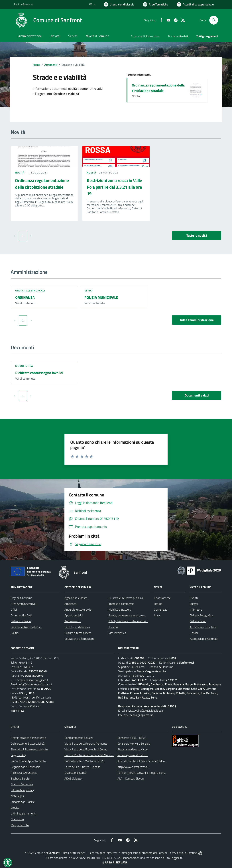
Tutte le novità (197, 235)
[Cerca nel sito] (214, 20)
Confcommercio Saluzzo (79, 738)
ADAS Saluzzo (73, 778)
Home (36, 65)
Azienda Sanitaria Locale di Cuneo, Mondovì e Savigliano (151, 761)
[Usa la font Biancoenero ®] (119, 4)
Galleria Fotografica (202, 615)
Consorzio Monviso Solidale (134, 743)
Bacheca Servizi (20, 778)
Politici (15, 633)
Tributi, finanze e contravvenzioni (128, 621)
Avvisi (157, 615)
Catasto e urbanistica (77, 627)
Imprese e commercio (121, 604)
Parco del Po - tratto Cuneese (82, 767)
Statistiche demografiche (133, 749)
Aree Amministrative (23, 604)
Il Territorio (196, 609)
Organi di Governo (22, 598)
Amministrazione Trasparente (28, 738)
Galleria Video (198, 621)
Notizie (158, 604)
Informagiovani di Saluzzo (133, 755)
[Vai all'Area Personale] (195, 4)
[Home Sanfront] (48, 20)
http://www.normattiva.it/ (133, 767)
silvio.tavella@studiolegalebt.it (145, 711)
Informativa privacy (22, 790)
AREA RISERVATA (114, 862)
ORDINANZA (25, 297)
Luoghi (194, 604)
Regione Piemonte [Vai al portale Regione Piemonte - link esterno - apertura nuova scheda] (24, 4)
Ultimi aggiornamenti (23, 813)
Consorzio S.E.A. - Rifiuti (132, 738)
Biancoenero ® (130, 858)
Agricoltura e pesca (76, 598)
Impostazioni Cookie (23, 802)
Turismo (113, 627)
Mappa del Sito (20, 825)
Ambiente (70, 604)
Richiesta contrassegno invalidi (39, 373)
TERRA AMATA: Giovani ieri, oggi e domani (143, 773)
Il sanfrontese (162, 598)
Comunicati (161, 609)
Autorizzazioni (73, 621)
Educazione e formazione (79, 639)
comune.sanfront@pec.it (33, 680)
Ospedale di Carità (75, 773)
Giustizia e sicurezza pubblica (126, 598)
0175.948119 (24, 662)
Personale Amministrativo (26, 627)
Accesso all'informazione (145, 36)
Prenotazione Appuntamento (28, 761)
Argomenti (51, 65)
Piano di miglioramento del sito (29, 749)
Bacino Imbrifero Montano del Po (84, 761)
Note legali (17, 796)
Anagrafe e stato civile (78, 609)
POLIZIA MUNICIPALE (101, 297)
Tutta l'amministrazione (197, 320)
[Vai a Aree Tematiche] (156, 4)
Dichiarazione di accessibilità (28, 743)
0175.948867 (24, 667)
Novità (20, 172)
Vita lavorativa (117, 633)
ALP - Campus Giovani (131, 778)
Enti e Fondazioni (21, 621)
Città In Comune (187, 853)
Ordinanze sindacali (30, 290)
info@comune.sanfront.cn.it (35, 684)
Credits (15, 808)
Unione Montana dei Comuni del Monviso (89, 755)
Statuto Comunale (22, 784)
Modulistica (24, 366)
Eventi (194, 598)
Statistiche (17, 819)
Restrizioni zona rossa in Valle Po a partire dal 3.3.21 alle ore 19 (114, 187)
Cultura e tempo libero (78, 633)
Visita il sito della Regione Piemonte (86, 743)
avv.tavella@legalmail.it (138, 715)
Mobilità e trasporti (120, 609)
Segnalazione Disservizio (25, 767)
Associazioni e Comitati (204, 639)
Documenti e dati (197, 395)
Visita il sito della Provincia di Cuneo (86, 749)
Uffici (89, 290)
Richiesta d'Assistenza (24, 773)
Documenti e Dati (21, 615)
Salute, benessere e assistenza (127, 615)
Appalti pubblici (74, 615)
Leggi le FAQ (18, 755)
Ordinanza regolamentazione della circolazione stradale (158, 88)
